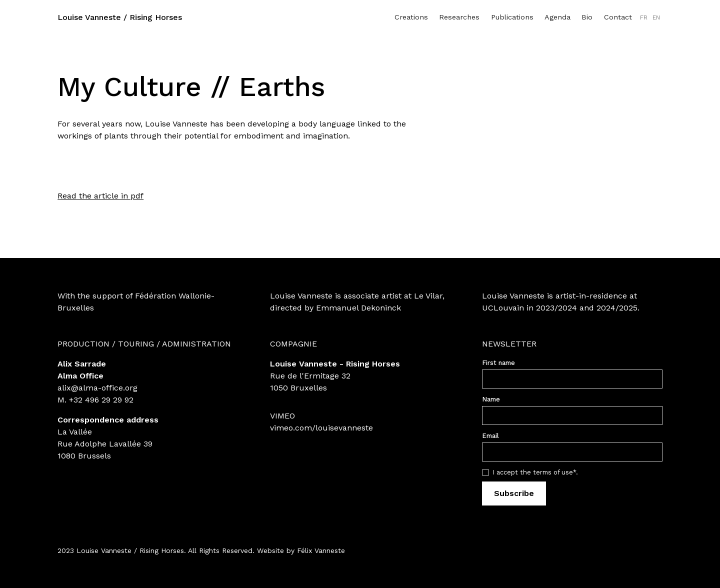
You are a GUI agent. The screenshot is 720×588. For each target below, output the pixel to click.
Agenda (557, 17)
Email (490, 436)
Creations (411, 17)
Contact (618, 17)
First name (498, 363)
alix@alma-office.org (97, 388)
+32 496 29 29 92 (101, 400)
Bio (587, 17)
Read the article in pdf (100, 196)
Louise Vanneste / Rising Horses (120, 17)
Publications (512, 17)
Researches (459, 17)
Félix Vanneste (321, 550)
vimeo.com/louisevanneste (321, 428)
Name (491, 399)
